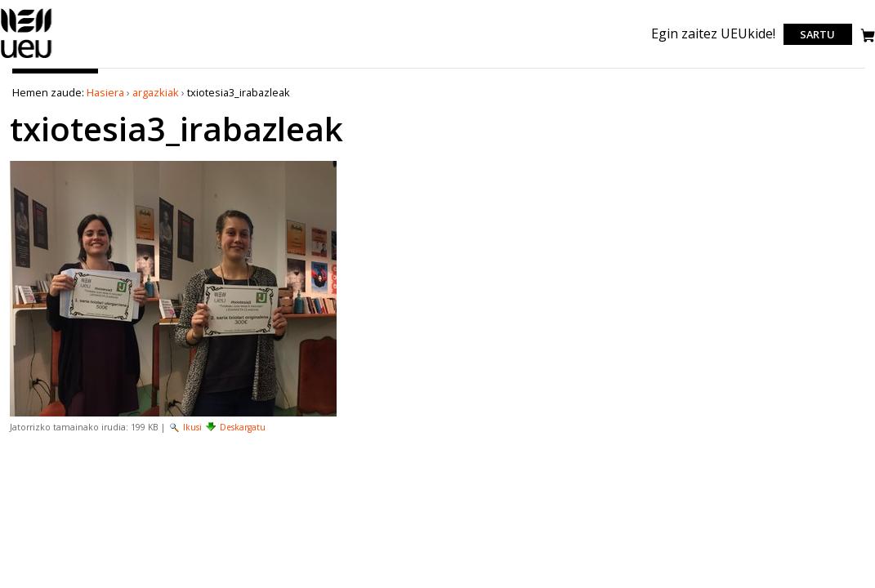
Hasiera (105, 92)
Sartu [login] (817, 34)
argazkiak (156, 92)
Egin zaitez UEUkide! (713, 33)
